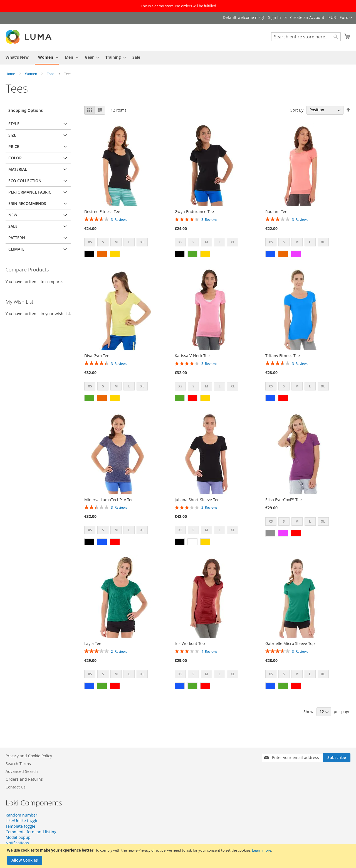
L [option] (129, 242)
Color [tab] (15, 158)
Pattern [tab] (17, 238)
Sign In (275, 17)
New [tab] (13, 215)
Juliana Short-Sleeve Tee (197, 500)
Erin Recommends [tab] (27, 203)
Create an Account (307, 17)
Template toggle (20, 826)
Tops (51, 74)
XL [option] (142, 242)
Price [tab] (14, 146)
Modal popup (18, 837)
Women (31, 74)
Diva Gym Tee (97, 356)
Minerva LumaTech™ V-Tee (109, 500)
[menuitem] (17, 57)
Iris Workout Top (190, 643)
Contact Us (16, 787)
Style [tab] (14, 124)
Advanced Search (22, 771)
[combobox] (306, 37)
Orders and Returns (24, 779)
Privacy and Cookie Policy (29, 756)
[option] (89, 254)
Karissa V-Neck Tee (192, 356)
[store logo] (29, 37)
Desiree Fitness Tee (102, 212)
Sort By (297, 110)
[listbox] (118, 243)
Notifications (17, 843)
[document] (179, 856)
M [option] (116, 242)
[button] (340, 18)
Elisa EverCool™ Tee (284, 500)
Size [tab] (12, 135)
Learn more (262, 850)
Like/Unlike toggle (22, 821)
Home (11, 74)
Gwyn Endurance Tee (194, 212)
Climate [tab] (16, 249)
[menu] (178, 58)
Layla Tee (93, 643)
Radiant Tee (276, 212)
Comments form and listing (31, 832)
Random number (21, 815)
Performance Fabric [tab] (30, 192)
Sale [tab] (13, 226)
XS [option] (90, 242)
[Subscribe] (337, 758)
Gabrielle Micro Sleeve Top (290, 643)
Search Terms (18, 764)
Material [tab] (18, 169)
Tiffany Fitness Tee (283, 356)
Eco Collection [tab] (25, 181)
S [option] (103, 242)
